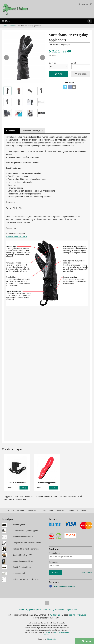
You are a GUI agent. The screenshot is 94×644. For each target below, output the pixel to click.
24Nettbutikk (51, 639)
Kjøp (58, 74)
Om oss (43, 510)
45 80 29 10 (55, 615)
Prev (9, 57)
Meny (6, 21)
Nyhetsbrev (32, 510)
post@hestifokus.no (77, 615)
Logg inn (70, 510)
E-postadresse (54, 553)
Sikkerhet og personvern (54, 610)
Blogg (51, 510)
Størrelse (52, 63)
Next (45, 57)
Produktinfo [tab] (10, 131)
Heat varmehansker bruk (16, 237)
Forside (4, 26)
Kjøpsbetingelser (34, 610)
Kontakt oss (81, 510)
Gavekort (60, 510)
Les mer (48, 632)
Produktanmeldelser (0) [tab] (31, 131)
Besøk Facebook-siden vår (63, 586)
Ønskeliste (81, 74)
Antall (74, 63)
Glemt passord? (87, 573)
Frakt (22, 610)
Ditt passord (53, 562)
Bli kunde (21, 510)
